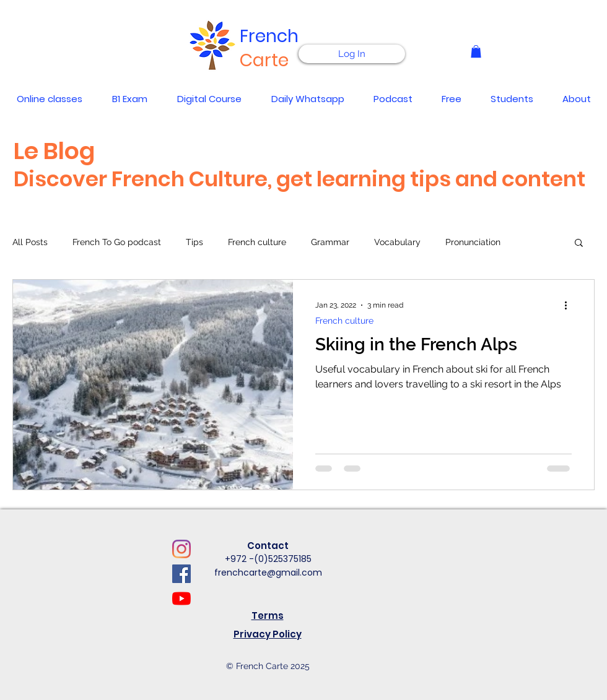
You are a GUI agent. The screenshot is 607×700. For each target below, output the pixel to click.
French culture (257, 242)
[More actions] (570, 305)
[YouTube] (181, 598)
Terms (268, 616)
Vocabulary (397, 242)
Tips (194, 242)
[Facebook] (181, 574)
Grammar (330, 242)
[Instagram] (181, 549)
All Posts (30, 242)
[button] (476, 51)
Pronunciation (473, 242)
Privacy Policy (268, 634)
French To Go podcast (117, 242)
